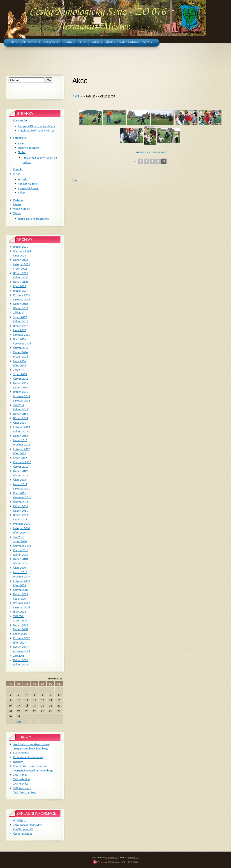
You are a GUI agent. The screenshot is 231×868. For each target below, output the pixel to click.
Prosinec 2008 (22, 603)
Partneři (18, 200)
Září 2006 (19, 656)
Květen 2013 (21, 431)
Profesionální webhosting (28, 757)
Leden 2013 (20, 440)
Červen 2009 (21, 590)
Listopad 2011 (22, 488)
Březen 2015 (21, 392)
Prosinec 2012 (22, 444)
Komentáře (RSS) (124, 862)
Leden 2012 (20, 484)
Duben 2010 (21, 559)
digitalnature (112, 857)
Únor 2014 (20, 423)
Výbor (22, 193)
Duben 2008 (21, 629)
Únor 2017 (20, 330)
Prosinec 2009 (22, 576)
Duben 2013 (21, 436)
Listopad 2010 (22, 528)
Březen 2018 (21, 308)
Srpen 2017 (20, 317)
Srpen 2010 (20, 541)
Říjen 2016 (20, 339)
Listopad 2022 (22, 264)
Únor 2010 (20, 568)
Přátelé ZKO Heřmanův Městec (36, 130)
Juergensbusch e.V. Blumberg (30, 748)
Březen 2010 (21, 563)
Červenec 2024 (22, 251)
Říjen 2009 (20, 585)
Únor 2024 (20, 255)
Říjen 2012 (20, 453)
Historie (23, 179)
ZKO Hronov (20, 775)
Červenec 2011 (22, 497)
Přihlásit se (20, 821)
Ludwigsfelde (21, 753)
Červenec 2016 (22, 343)
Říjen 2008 (20, 612)
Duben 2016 (21, 352)
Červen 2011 (21, 502)
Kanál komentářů (23, 829)
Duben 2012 (21, 471)
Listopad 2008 (22, 607)
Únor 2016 (20, 361)
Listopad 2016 (22, 335)
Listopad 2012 (22, 449)
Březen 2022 (21, 273)
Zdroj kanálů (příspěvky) (28, 825)
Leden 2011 (20, 519)
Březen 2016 (21, 357)
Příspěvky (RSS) (105, 862)
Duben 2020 (21, 282)
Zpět (75, 180)
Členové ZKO (21, 120)
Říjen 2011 (20, 493)
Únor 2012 (20, 480)
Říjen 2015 (20, 365)
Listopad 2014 (22, 401)
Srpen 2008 (20, 620)
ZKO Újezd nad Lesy (25, 792)
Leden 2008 (20, 634)
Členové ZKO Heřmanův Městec (37, 126)
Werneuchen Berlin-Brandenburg (33, 770)
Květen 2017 (21, 321)
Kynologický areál (28, 188)
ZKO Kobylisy (21, 784)
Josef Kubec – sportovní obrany (32, 744)
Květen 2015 (21, 383)
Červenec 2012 (22, 462)
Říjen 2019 (20, 286)
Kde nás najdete (28, 184)
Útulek (17, 204)
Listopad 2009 (22, 581)
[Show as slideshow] (150, 152)
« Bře (18, 722)
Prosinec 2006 (22, 651)
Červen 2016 (21, 348)
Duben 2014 (21, 414)
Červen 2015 (21, 379)
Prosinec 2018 (22, 295)
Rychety (18, 762)
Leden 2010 (20, 572)
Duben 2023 (21, 260)
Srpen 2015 (20, 374)
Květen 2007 (21, 647)
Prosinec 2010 (22, 524)
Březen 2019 (21, 291)
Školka (22, 152)
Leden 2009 (20, 599)
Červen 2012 (21, 467)
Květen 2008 (21, 625)
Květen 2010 (21, 555)
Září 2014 (19, 405)
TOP (136, 862)
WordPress (134, 857)
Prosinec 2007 (22, 638)
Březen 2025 (21, 247)
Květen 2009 (21, 594)
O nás (17, 174)
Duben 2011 (21, 511)
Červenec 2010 (22, 546)
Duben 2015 (21, 387)
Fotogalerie (20, 138)
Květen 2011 (21, 506)
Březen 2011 (21, 515)
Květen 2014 (21, 409)
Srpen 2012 (20, 458)
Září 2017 (19, 313)
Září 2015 (19, 370)
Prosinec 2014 (22, 396)
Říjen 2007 (20, 643)
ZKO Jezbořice (22, 779)
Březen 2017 (21, 326)
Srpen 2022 (20, 269)
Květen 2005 (21, 664)
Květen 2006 (21, 660)
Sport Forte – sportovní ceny (30, 766)
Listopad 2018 (22, 299)
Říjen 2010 (20, 532)
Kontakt (18, 169)
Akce (76, 96)
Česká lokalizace (23, 834)
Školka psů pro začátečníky (34, 219)
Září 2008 (19, 616)
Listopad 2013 (22, 427)
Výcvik (17, 213)
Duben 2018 (21, 304)
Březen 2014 (21, 418)
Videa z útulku (22, 209)
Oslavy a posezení (29, 148)
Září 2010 (19, 537)
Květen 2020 (21, 277)
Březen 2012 (21, 475)
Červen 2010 (21, 550)
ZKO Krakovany (22, 788)
